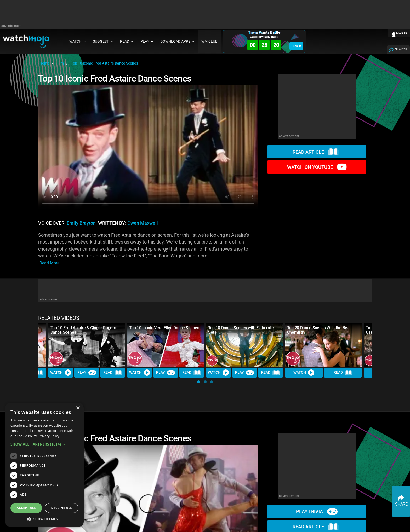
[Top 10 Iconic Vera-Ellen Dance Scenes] (166, 345)
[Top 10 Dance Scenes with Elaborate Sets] (244, 345)
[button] (199, 382)
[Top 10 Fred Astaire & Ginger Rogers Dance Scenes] (87, 345)
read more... (51, 263)
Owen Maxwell (143, 223)
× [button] (78, 408)
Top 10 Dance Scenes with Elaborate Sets (241, 330)
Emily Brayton (81, 223)
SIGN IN (402, 33)
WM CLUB (209, 41)
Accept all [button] (26, 508)
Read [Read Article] (113, 373)
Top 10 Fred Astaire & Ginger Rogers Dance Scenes (83, 330)
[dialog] (44, 465)
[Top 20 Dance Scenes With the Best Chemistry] (323, 345)
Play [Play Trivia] (87, 373)
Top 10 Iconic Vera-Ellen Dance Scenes (164, 328)
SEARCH (401, 49)
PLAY (296, 46)
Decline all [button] (62, 508)
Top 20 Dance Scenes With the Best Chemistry (319, 330)
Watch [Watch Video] (61, 373)
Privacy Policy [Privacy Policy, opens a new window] (49, 436)
